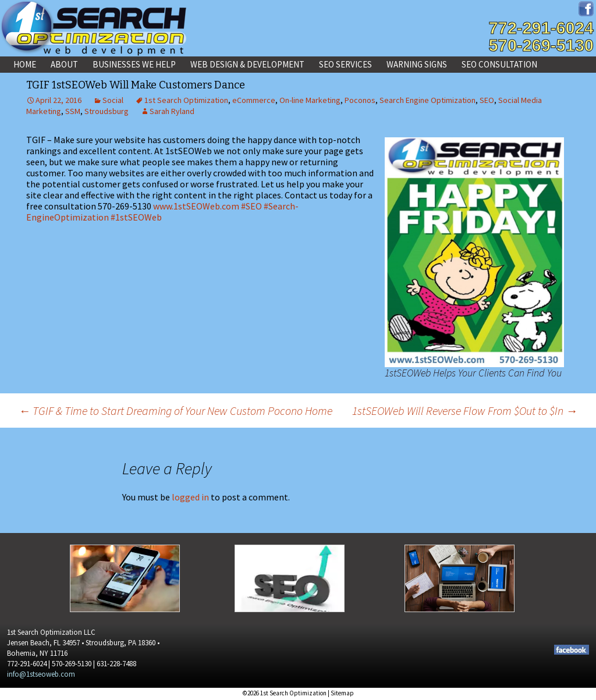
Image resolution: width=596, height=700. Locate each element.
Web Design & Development (247, 64)
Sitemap (342, 693)
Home (25, 64)
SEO (487, 100)
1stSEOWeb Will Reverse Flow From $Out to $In (465, 411)
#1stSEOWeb (136, 217)
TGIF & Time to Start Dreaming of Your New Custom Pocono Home (175, 411)
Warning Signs (417, 64)
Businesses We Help (134, 64)
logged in (190, 497)
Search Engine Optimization (428, 100)
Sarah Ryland (172, 111)
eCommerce (254, 100)
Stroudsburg (107, 111)
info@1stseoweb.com (41, 674)
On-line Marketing (310, 100)
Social (113, 100)
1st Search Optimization (186, 100)
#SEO (251, 206)
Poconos (360, 100)
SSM (73, 111)
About (64, 64)
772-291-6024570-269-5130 (541, 37)
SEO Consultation (499, 64)
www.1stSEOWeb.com (196, 206)
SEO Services (345, 64)
